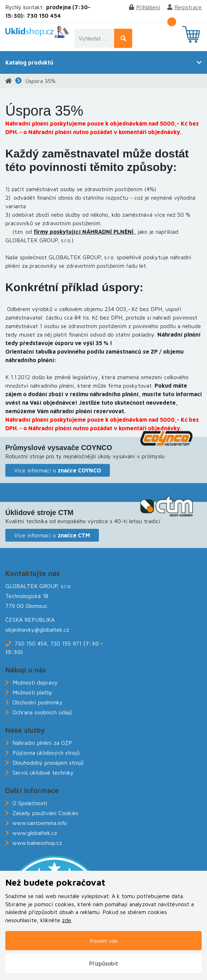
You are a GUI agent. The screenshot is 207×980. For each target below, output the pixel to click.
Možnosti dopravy (35, 682)
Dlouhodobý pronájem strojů (48, 763)
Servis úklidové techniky (43, 773)
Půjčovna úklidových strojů (46, 753)
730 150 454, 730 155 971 (48, 643)
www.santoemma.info (40, 823)
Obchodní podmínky (38, 702)
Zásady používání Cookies (45, 813)
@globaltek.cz (52, 630)
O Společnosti (30, 803)
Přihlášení (145, 7)
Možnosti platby (32, 692)
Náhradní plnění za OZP (42, 743)
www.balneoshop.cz (37, 843)
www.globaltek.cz (35, 833)
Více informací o (58, 470)
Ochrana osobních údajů (42, 712)
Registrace (184, 7)
